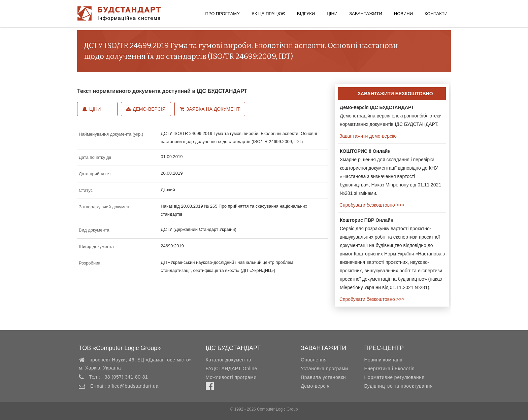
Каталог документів (228, 360)
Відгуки (306, 14)
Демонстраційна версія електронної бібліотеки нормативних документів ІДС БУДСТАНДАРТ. (391, 116)
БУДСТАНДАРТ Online (232, 369)
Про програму (223, 14)
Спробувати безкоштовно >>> (371, 205)
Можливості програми (231, 377)
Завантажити (366, 14)
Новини (403, 14)
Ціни (332, 14)
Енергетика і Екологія (389, 369)
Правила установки (323, 377)
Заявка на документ (210, 109)
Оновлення (314, 360)
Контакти (436, 14)
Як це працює (268, 14)
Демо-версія (146, 109)
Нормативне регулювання (394, 377)
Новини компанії (383, 360)
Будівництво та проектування (398, 386)
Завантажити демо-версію (367, 136)
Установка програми (324, 369)
